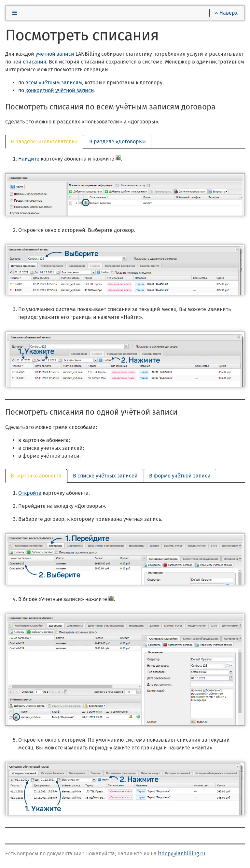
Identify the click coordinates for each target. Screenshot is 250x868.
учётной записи (55, 54)
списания (35, 62)
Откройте (30, 493)
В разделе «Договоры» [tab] (118, 142)
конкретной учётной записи (60, 90)
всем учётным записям (54, 83)
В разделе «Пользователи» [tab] (44, 142)
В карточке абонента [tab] (36, 476)
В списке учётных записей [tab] (105, 476)
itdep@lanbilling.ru (181, 854)
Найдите (29, 159)
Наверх (226, 13)
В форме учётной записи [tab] (180, 476)
